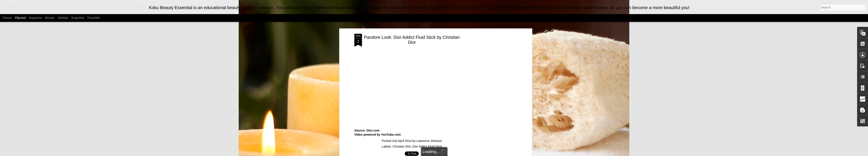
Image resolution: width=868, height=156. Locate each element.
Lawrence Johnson (429, 141)
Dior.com (373, 130)
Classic (7, 18)
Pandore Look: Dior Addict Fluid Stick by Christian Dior (412, 40)
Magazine (35, 18)
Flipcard (20, 18)
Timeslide (93, 18)
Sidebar (63, 18)
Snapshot (78, 18)
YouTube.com (391, 135)
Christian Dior (402, 146)
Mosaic (50, 18)
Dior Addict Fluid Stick (427, 146)
